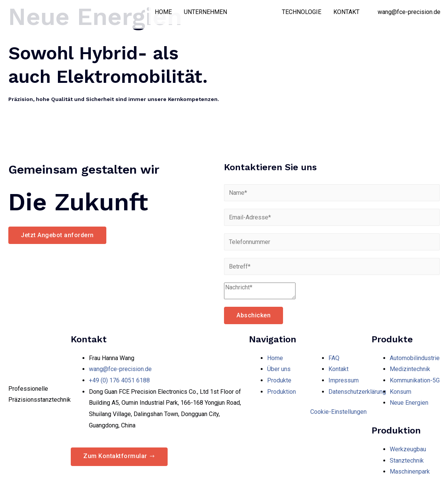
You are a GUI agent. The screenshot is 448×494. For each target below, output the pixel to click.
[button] (57, 235)
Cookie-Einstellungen (338, 412)
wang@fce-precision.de (409, 12)
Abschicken (254, 315)
